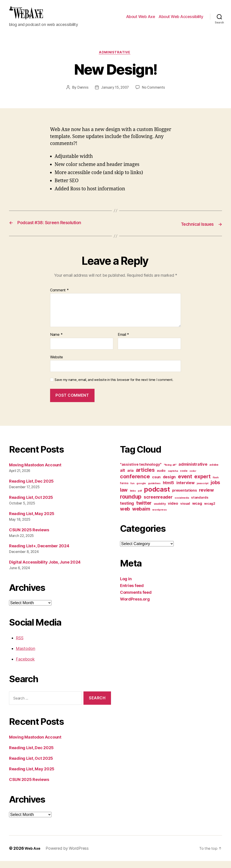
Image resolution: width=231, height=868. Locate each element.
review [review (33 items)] (206, 497)
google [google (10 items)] (141, 490)
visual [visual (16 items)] (185, 511)
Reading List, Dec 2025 (31, 488)
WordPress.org (135, 606)
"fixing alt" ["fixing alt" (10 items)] (170, 472)
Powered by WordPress (69, 855)
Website (57, 364)
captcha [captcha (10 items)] (173, 478)
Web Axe (33, 855)
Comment (59, 297)
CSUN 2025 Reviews (29, 537)
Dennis (82, 95)
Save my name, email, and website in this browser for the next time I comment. (114, 387)
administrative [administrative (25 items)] (193, 471)
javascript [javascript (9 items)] (202, 490)
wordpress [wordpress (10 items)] (159, 517)
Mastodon (25, 656)
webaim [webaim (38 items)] (141, 516)
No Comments (154, 95)
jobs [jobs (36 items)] (215, 489)
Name (56, 342)
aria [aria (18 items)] (130, 478)
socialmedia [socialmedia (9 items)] (182, 505)
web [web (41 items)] (125, 516)
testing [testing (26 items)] (127, 510)
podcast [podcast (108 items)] (157, 496)
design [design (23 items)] (169, 484)
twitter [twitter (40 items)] (144, 510)
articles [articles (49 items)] (145, 477)
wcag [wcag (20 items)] (197, 510)
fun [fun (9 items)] (132, 490)
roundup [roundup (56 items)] (131, 504)
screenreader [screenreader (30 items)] (158, 504)
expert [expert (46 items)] (202, 483)
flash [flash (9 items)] (216, 485)
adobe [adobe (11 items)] (214, 472)
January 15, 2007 (115, 95)
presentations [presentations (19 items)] (185, 497)
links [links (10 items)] (133, 498)
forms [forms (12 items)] (124, 490)
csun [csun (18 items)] (156, 484)
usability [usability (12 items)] (160, 511)
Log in (126, 586)
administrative (116, 60)
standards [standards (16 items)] (200, 504)
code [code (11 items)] (184, 478)
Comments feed (136, 599)
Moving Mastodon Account (35, 472)
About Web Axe (141, 20)
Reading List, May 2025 (32, 521)
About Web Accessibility (181, 20)
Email (123, 342)
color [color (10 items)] (193, 478)
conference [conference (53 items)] (135, 483)
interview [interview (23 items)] (186, 490)
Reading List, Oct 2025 (31, 504)
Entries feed (132, 593)
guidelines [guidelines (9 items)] (154, 490)
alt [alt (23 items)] (122, 477)
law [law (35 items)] (124, 497)
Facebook (25, 666)
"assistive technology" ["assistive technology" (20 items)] (141, 471)
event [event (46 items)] (185, 483)
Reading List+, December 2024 (39, 553)
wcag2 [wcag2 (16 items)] (210, 511)
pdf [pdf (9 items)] (140, 498)
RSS (20, 645)
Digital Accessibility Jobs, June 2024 (45, 569)
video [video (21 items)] (173, 510)
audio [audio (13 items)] (161, 478)
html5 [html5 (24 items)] (169, 490)
